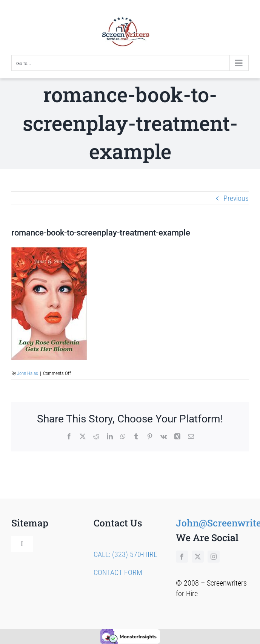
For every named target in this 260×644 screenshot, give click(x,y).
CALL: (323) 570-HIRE (125, 554)
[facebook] (182, 557)
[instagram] (214, 557)
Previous (236, 198)
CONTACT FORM (118, 572)
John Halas (28, 373)
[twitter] (198, 557)
